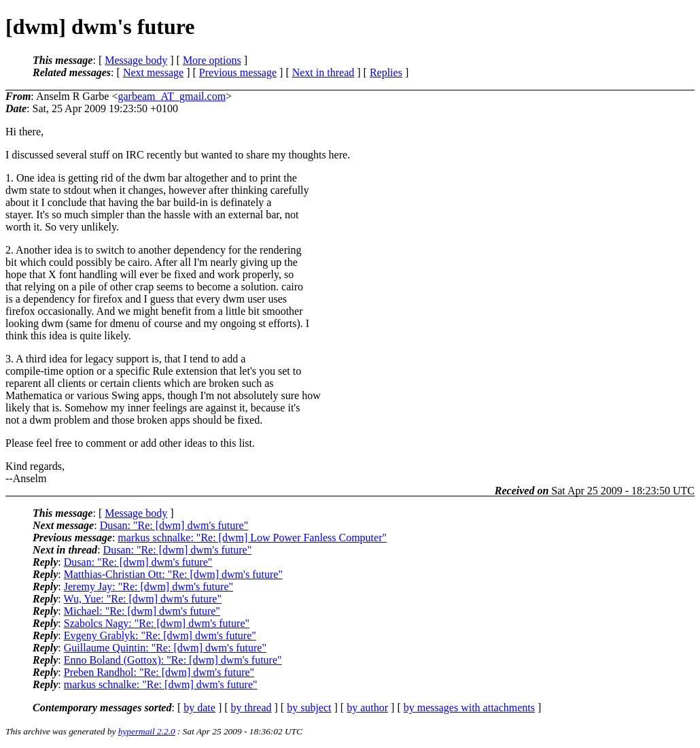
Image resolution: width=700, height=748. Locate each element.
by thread (251, 708)
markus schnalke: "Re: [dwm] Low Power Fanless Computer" (252, 538)
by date (199, 708)
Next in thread (323, 72)
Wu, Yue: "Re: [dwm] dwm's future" (142, 599)
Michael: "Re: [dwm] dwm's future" (142, 611)
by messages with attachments (469, 708)
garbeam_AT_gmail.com (172, 96)
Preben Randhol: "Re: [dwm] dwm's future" (159, 672)
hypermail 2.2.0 (147, 731)
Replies (386, 72)
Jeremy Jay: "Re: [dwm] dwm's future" (148, 586)
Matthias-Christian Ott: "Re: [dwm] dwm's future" (173, 574)
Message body (136, 60)
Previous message (238, 72)
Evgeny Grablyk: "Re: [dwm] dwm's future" (160, 635)
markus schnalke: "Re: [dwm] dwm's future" (161, 684)
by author (367, 708)
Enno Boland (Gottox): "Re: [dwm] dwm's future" (173, 660)
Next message (153, 72)
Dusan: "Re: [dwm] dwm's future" (174, 525)
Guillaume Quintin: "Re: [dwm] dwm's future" (165, 648)
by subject (309, 708)
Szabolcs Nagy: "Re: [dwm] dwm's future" (157, 623)
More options (212, 60)
